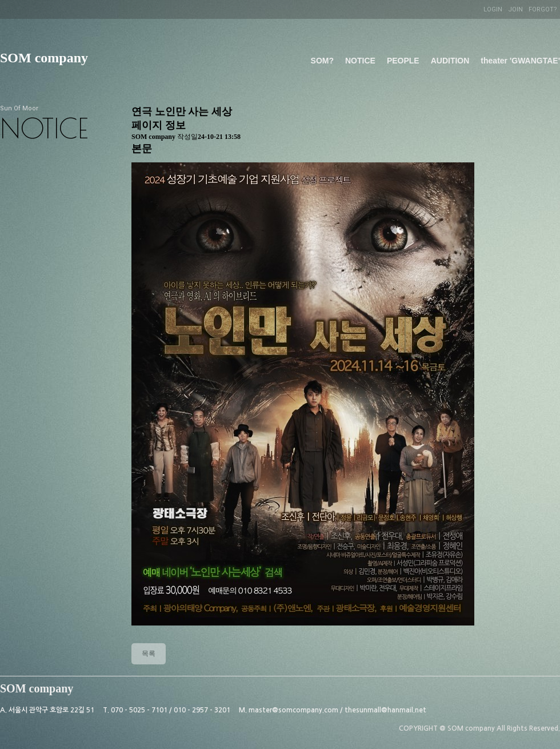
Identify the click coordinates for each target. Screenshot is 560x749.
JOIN (515, 9)
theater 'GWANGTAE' (520, 61)
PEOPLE (403, 61)
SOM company (44, 58)
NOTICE (360, 61)
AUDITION (450, 61)
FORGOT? (543, 9)
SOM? (322, 61)
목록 (149, 654)
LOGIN (493, 9)
